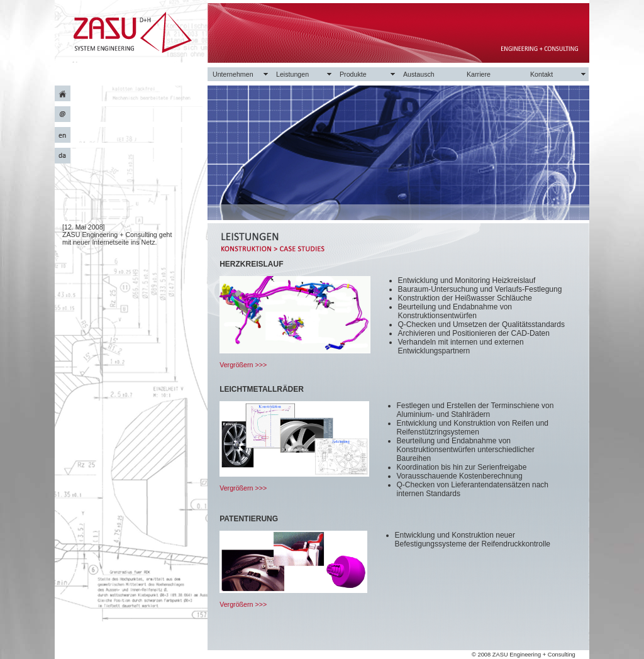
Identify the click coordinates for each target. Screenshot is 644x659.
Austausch (419, 74)
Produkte (353, 74)
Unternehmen (233, 74)
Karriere (479, 74)
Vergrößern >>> (243, 365)
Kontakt (541, 74)
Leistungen (292, 74)
